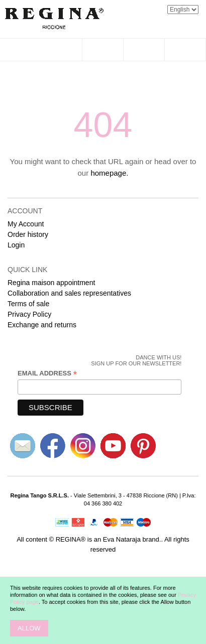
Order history (28, 234)
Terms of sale (28, 304)
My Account (26, 224)
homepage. (109, 173)
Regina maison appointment (51, 283)
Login (16, 245)
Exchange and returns (42, 325)
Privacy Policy (29, 314)
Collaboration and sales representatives (69, 293)
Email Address (47, 373)
